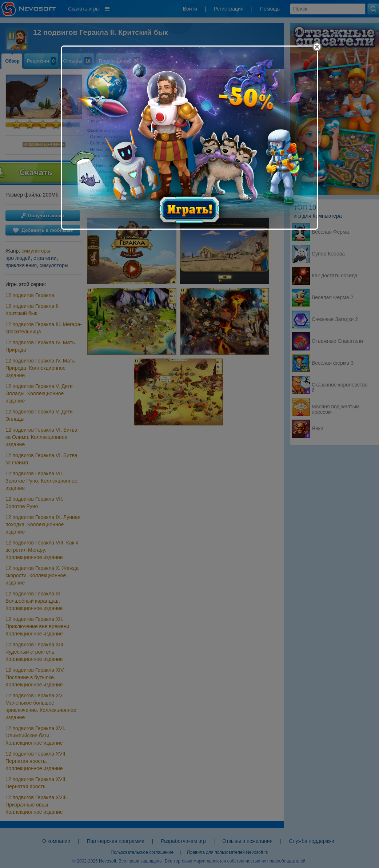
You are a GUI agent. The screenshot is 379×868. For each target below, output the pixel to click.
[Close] (317, 47)
